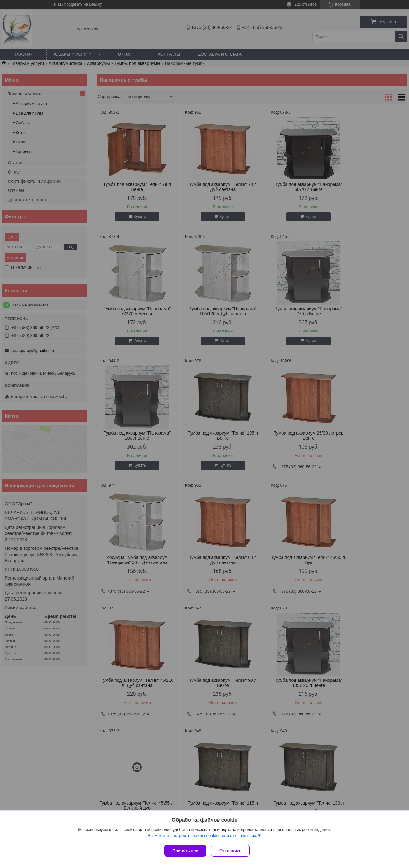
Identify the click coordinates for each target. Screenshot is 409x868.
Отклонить (232, 851)
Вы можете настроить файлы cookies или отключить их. (202, 837)
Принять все (185, 851)
